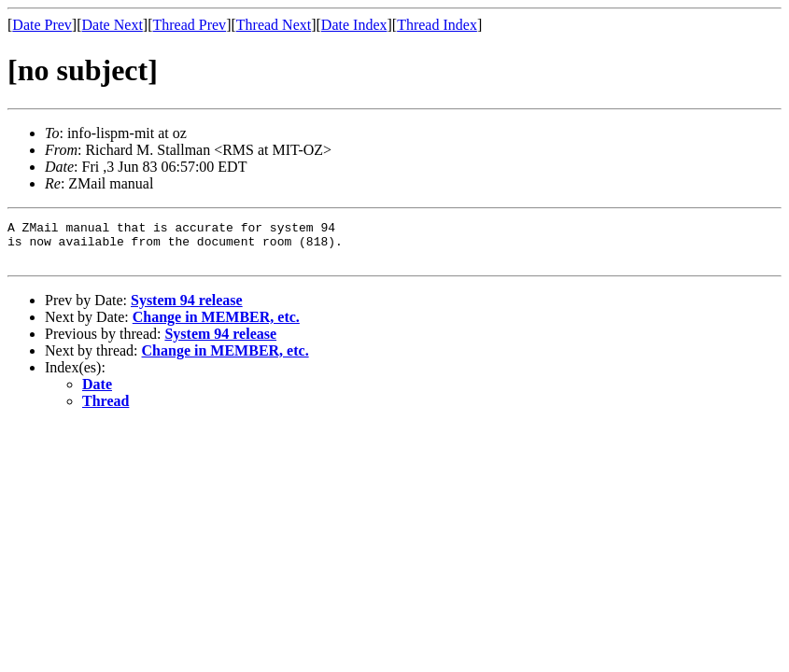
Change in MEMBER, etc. (216, 325)
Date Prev (42, 25)
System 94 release (187, 308)
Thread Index (437, 25)
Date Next (113, 25)
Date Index (354, 25)
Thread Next (274, 25)
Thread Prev (189, 25)
